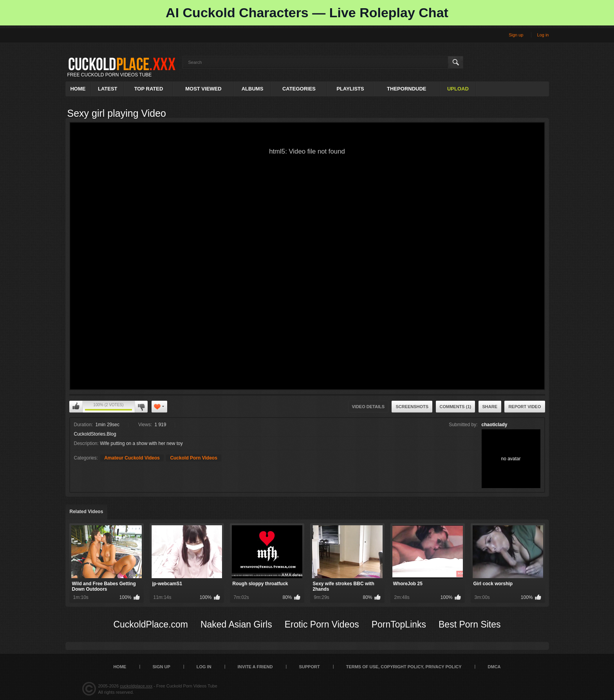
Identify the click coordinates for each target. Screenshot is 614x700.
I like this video (76, 407)
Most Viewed (203, 89)
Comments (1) (456, 407)
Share (490, 407)
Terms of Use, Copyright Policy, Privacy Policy (404, 667)
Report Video (525, 407)
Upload (458, 89)
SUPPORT (309, 667)
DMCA (494, 667)
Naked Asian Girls (236, 624)
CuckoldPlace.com (150, 624)
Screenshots (412, 407)
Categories (299, 89)
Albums (253, 89)
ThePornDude (406, 89)
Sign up (516, 35)
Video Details (368, 407)
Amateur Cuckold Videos (132, 458)
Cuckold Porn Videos (193, 458)
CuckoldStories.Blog (95, 434)
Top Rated (149, 89)
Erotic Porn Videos (322, 624)
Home (78, 89)
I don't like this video (141, 407)
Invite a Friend (255, 667)
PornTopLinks (399, 624)
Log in (543, 35)
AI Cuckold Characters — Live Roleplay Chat (307, 13)
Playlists (350, 89)
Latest (108, 89)
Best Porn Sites (470, 624)
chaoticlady (495, 425)
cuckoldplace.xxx (136, 686)
